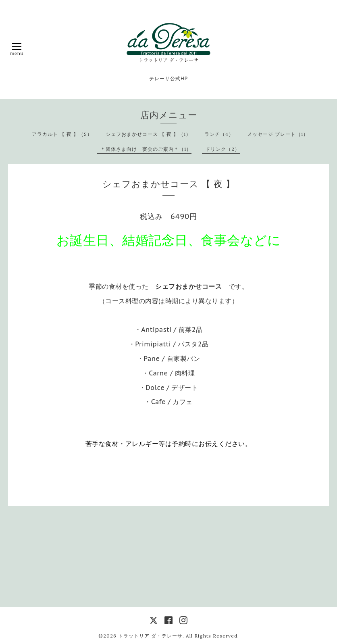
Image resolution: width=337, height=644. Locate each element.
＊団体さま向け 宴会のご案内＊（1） (146, 149)
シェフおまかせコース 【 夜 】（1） (148, 134)
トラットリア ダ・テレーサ (150, 636)
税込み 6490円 (168, 216)
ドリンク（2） (223, 149)
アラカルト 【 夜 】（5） (62, 134)
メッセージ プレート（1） (278, 134)
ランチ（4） (219, 134)
